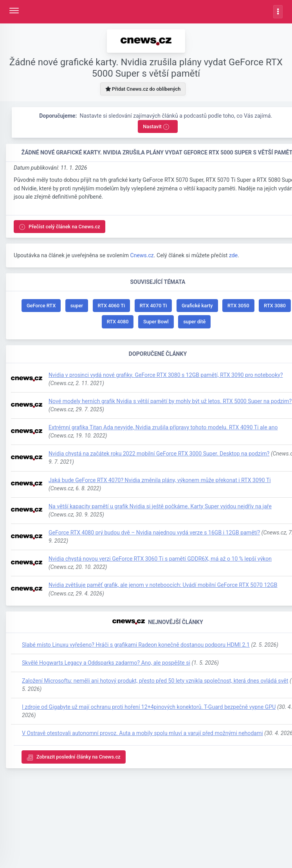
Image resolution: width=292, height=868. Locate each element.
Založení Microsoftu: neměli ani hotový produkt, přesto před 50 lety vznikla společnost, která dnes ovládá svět (155, 681)
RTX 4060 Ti (112, 306)
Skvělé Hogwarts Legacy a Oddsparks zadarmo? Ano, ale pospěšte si (106, 663)
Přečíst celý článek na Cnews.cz (59, 227)
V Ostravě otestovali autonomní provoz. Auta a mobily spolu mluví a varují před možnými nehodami (142, 733)
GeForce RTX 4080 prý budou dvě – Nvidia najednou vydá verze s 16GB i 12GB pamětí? (154, 533)
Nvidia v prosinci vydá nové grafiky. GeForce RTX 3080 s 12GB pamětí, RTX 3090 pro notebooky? (166, 375)
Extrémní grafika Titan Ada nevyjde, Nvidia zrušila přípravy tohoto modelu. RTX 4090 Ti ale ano (163, 427)
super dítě (194, 322)
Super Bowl (156, 322)
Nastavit (156, 127)
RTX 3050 (238, 306)
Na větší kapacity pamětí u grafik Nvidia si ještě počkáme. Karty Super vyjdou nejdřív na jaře (160, 506)
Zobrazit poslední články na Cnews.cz (74, 757)
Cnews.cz (142, 255)
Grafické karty (197, 306)
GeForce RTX (41, 306)
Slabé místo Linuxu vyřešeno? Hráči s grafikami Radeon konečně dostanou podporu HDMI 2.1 (136, 645)
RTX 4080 (118, 322)
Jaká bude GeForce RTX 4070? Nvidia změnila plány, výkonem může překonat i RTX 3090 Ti (160, 480)
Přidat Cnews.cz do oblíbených (143, 89)
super (77, 306)
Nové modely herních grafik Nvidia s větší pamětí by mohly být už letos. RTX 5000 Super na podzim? (170, 401)
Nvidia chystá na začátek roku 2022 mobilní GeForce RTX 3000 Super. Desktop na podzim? (159, 454)
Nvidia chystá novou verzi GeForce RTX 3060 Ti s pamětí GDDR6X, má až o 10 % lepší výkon (160, 559)
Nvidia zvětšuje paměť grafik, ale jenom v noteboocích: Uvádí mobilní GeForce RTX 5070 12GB (163, 585)
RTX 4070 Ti (153, 306)
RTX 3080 (275, 306)
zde (233, 255)
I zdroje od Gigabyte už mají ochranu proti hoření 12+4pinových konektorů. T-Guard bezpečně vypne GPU (149, 707)
